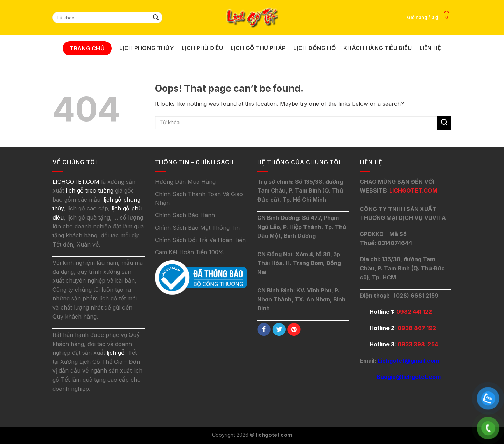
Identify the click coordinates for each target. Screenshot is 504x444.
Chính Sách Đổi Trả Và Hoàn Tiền (200, 240)
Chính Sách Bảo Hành (185, 215)
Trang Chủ (87, 48)
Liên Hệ (430, 48)
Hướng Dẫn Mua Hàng (185, 182)
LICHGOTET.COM (413, 190)
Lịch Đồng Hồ (314, 48)
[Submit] (156, 18)
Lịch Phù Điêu (202, 48)
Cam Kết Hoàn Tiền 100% (190, 252)
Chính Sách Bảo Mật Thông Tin (197, 228)
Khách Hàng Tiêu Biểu (377, 48)
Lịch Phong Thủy (147, 48)
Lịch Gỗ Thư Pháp (258, 48)
